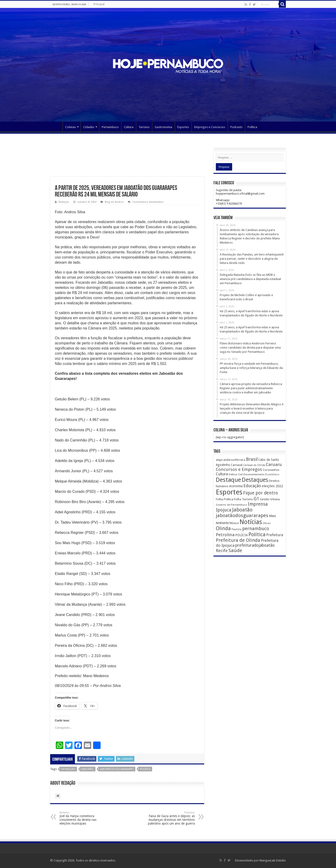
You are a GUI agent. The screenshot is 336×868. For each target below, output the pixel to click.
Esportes (183, 127)
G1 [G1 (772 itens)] (256, 499)
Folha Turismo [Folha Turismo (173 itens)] (243, 499)
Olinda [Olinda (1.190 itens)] (223, 528)
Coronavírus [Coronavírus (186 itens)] (271, 470)
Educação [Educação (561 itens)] (252, 486)
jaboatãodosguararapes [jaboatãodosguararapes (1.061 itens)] (242, 515)
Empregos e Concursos (210, 127)
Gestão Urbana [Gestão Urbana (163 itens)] (270, 499)
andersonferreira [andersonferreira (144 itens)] (234, 460)
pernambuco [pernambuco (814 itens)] (256, 529)
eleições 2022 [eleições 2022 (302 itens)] (272, 486)
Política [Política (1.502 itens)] (257, 534)
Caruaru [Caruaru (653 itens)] (274, 464)
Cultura (129, 127)
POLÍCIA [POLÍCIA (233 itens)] (241, 535)
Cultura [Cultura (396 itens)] (222, 474)
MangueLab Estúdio (273, 860)
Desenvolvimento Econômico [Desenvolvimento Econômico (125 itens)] (261, 474)
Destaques (68, 769)
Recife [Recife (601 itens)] (222, 551)
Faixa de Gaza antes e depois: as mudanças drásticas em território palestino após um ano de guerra (171, 818)
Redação (64, 202)
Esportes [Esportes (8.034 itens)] (229, 492)
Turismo (144, 127)
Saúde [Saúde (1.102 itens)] (235, 550)
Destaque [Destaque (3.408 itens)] (228, 480)
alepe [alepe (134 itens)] (219, 460)
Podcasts (236, 127)
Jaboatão (88, 769)
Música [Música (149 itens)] (234, 523)
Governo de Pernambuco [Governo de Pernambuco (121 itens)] (231, 505)
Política (252, 127)
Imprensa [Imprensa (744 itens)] (258, 504)
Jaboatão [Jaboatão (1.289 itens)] (242, 510)
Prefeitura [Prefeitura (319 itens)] (275, 535)
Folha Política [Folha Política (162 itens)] (225, 499)
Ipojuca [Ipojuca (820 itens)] (224, 510)
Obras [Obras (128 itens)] (267, 523)
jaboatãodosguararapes (117, 769)
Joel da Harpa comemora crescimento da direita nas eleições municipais (83, 818)
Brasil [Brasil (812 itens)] (252, 459)
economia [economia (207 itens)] (236, 486)
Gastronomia (163, 127)
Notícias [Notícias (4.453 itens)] (251, 522)
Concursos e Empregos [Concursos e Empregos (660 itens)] (239, 469)
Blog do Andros (114, 202)
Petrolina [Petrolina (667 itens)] (225, 535)
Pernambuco (110, 127)
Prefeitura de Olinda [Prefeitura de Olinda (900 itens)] (238, 540)
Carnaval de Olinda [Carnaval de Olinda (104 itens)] (254, 465)
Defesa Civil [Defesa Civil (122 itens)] (236, 474)
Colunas (70, 127)
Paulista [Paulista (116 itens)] (236, 529)
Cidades (89, 127)
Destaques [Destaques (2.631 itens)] (255, 480)
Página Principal (56, 126)
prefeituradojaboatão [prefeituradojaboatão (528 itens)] (255, 545)
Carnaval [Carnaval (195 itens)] (237, 465)
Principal (99, 4)
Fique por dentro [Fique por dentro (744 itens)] (261, 493)
